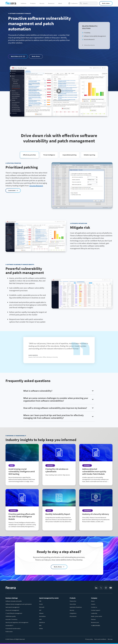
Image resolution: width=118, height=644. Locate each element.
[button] (29, 155)
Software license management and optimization (19, 604)
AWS (40, 619)
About (93, 601)
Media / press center (97, 616)
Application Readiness (76, 607)
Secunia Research (89, 39)
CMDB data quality (11, 616)
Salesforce (42, 622)
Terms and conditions (100, 639)
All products (73, 616)
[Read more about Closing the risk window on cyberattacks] (59, 461)
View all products (88, 45)
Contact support (96, 610)
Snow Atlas (73, 604)
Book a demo (106, 3)
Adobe (41, 629)
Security (72, 610)
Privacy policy (89, 639)
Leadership (94, 613)
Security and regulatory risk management (17, 622)
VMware (41, 613)
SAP (40, 610)
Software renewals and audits (14, 601)
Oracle (41, 604)
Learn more (12, 190)
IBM (40, 601)
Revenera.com (95, 622)
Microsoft (42, 607)
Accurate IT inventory (11, 619)
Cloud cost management (12, 610)
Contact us (94, 607)
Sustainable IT (9, 625)
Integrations (73, 613)
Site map (110, 639)
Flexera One (73, 601)
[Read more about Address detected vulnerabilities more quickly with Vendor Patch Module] (96, 465)
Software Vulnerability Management (95, 36)
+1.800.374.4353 (96, 625)
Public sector (9, 632)
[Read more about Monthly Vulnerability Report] (59, 507)
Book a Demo (36, 56)
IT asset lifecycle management (14, 613)
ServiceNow (42, 616)
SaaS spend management (12, 607)
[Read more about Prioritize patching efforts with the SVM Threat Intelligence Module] (22, 510)
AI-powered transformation (13, 629)
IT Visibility (87, 33)
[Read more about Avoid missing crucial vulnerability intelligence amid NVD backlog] (22, 465)
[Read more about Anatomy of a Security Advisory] (96, 507)
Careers (93, 604)
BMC (40, 625)
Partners (93, 619)
